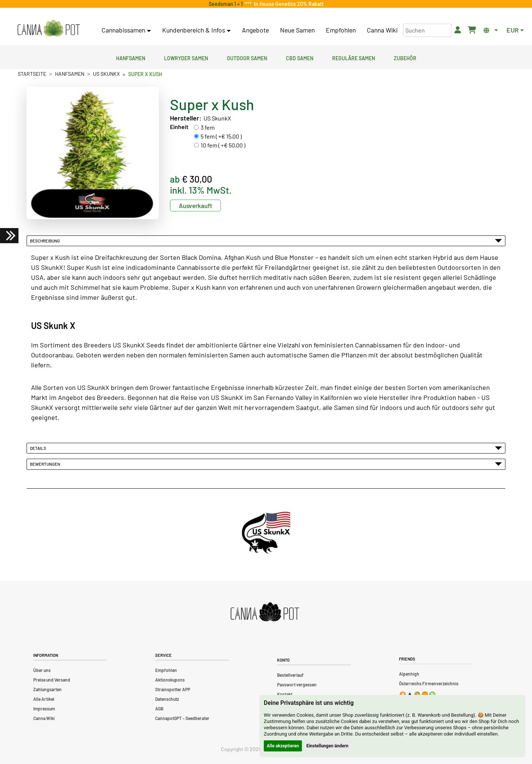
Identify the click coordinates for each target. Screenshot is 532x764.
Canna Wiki (382, 30)
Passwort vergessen (297, 685)
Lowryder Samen (186, 57)
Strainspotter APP (173, 689)
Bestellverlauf (290, 675)
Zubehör (405, 57)
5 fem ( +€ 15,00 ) (221, 136)
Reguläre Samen (354, 57)
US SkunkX (106, 74)
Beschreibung (266, 241)
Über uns (42, 670)
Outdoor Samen (247, 57)
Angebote (255, 30)
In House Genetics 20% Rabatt (288, 4)
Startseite (32, 74)
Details (266, 448)
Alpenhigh (409, 674)
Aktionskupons (170, 680)
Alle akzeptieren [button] (283, 746)
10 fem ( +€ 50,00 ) (223, 145)
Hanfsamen (131, 57)
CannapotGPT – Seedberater (182, 718)
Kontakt (285, 694)
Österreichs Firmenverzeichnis (429, 683)
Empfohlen (341, 30)
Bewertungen (266, 464)
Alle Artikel (44, 699)
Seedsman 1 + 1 (227, 4)
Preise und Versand (52, 680)
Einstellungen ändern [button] (327, 746)
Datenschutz (167, 699)
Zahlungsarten (47, 689)
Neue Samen (297, 30)
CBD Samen (300, 57)
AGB (159, 709)
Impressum (44, 709)
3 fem (208, 127)
